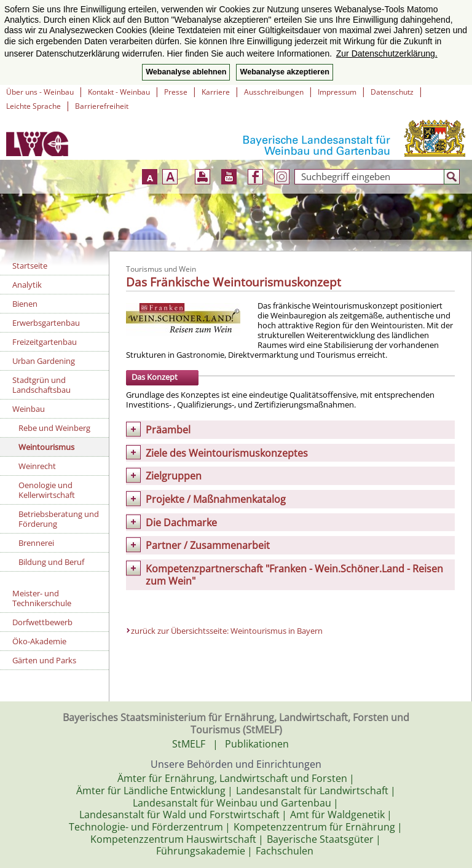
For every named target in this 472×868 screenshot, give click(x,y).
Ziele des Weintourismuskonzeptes (227, 453)
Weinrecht (37, 466)
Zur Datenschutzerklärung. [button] (387, 53)
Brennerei (36, 543)
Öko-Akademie (39, 641)
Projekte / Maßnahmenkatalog (216, 499)
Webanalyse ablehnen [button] (186, 72)
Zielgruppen (174, 476)
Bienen (25, 304)
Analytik (27, 285)
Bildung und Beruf (51, 562)
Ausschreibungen (274, 92)
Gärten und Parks (44, 660)
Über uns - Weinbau (40, 92)
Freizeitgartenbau (45, 342)
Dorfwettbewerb (42, 622)
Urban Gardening (44, 361)
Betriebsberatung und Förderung (59, 519)
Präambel (168, 430)
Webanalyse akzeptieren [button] (284, 72)
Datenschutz (392, 92)
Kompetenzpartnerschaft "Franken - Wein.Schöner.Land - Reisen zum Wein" (294, 575)
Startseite (30, 266)
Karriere (216, 92)
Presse (176, 92)
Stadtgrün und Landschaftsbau (41, 385)
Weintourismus (46, 447)
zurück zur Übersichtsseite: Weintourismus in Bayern (227, 631)
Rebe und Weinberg (54, 428)
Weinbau (29, 409)
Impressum (337, 92)
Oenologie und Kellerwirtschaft (47, 490)
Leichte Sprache (33, 106)
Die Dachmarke (181, 523)
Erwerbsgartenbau (46, 323)
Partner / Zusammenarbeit (208, 545)
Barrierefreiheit (102, 106)
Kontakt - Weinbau (119, 92)
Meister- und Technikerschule (42, 598)
